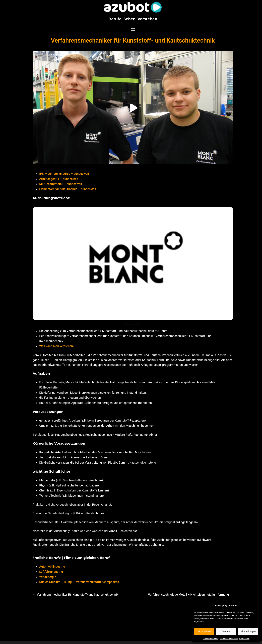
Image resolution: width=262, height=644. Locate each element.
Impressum (244, 639)
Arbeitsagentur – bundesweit (59, 179)
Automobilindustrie (52, 566)
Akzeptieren (204, 631)
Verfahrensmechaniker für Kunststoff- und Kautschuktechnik (78, 595)
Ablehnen (226, 631)
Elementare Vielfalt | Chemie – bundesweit (68, 189)
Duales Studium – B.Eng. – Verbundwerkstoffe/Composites (79, 582)
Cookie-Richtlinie (210, 639)
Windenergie (48, 577)
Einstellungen (248, 631)
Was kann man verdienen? (57, 346)
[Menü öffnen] (133, 30)
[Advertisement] (131, 620)
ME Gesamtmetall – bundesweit (61, 184)
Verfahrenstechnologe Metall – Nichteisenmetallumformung (188, 595)
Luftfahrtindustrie (51, 572)
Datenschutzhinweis (229, 639)
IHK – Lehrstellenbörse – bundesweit (64, 174)
